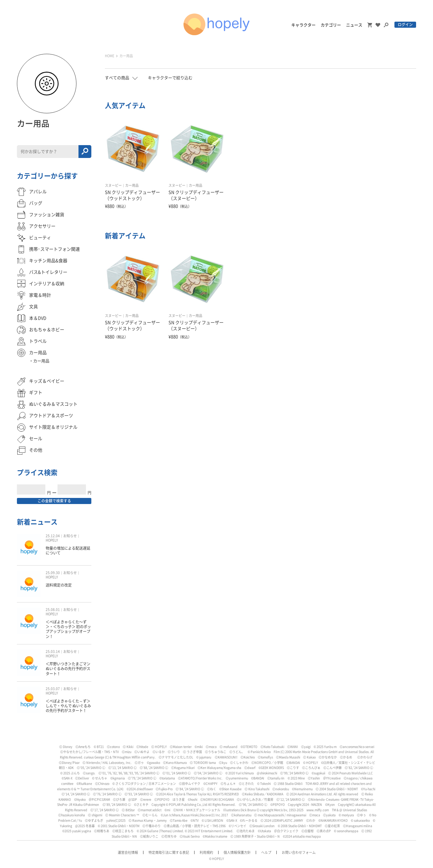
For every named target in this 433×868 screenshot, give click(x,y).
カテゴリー (331, 25)
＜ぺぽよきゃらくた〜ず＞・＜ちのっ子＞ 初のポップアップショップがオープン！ (68, 629)
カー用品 (132, 185)
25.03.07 (53, 689)
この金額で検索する (54, 501)
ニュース (354, 25)
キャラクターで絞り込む (170, 78)
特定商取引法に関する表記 (169, 852)
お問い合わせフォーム (299, 852)
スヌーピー (113, 185)
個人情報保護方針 (237, 852)
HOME (110, 56)
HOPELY (52, 540)
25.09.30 (53, 573)
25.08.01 (53, 610)
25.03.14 (53, 652)
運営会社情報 (128, 852)
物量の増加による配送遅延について (68, 551)
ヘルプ (266, 852)
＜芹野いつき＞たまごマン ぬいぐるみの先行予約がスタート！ (68, 669)
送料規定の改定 (59, 585)
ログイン (405, 25)
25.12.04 (53, 536)
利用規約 (206, 852)
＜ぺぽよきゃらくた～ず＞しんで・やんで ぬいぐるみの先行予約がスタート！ (68, 706)
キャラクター (303, 25)
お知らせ (70, 536)
